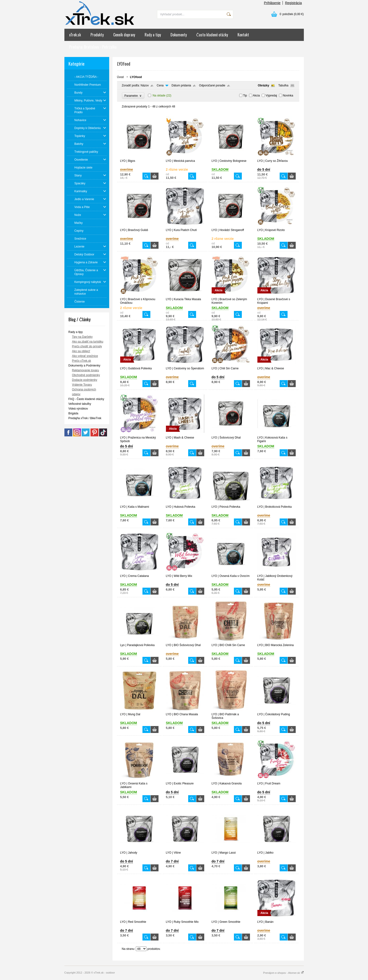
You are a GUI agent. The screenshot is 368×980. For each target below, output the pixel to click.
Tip (245, 96)
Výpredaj (271, 96)
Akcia (256, 96)
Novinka (288, 96)
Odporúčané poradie (212, 85)
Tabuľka (283, 85)
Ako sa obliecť (81, 351)
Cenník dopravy (124, 35)
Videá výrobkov (78, 409)
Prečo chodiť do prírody (87, 346)
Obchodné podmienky (86, 375)
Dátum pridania (181, 85)
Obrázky (263, 85)
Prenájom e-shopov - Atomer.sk (283, 973)
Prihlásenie (272, 3)
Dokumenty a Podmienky (84, 366)
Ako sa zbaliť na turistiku (88, 342)
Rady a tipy (153, 35)
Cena (160, 85)
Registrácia (293, 3)
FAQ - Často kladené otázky (86, 399)
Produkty (97, 35)
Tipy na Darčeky (82, 337)
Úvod (120, 77)
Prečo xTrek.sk (82, 361)
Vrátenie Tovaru (82, 385)
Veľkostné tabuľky (80, 404)
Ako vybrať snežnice (85, 356)
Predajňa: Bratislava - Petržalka (93, 47)
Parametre (133, 96)
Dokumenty (179, 35)
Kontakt (243, 35)
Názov (145, 85)
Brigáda (73, 413)
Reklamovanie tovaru (86, 370)
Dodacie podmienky (85, 380)
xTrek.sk (75, 35)
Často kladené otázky (212, 35)
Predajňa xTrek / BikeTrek (85, 418)
